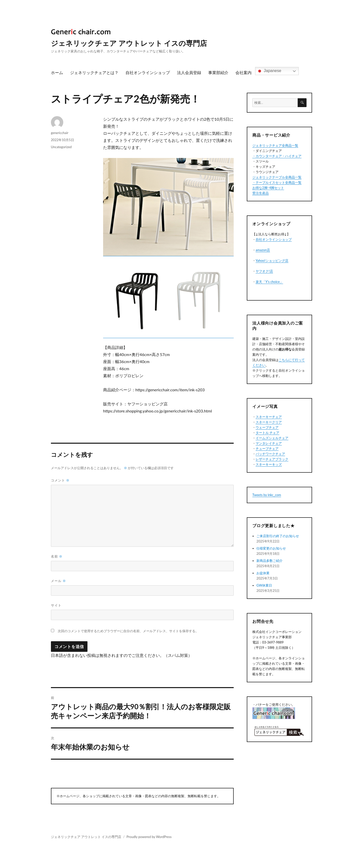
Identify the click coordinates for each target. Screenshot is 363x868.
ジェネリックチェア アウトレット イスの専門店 (129, 43)
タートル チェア (267, 433)
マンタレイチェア (269, 443)
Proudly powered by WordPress (149, 837)
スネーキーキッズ (269, 464)
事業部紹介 (218, 72)
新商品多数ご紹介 (269, 561)
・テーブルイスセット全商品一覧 (277, 182)
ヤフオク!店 (264, 271)
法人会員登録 (189, 72)
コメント (60, 480)
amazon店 (263, 250)
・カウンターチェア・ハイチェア (277, 156)
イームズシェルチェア (272, 438)
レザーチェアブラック (272, 459)
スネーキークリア (269, 422)
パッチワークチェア (270, 454)
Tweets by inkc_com (267, 495)
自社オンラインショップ (148, 72)
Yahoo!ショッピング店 (272, 261)
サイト (56, 605)
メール (58, 581)
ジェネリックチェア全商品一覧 (275, 145)
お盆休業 (263, 573)
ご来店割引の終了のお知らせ (278, 536)
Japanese (269, 71)
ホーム (57, 72)
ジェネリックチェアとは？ (94, 72)
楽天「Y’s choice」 (269, 282)
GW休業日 (264, 585)
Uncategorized (61, 147)
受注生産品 (261, 193)
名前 (57, 556)
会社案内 (244, 72)
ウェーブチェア (267, 427)
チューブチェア (267, 448)
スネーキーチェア (269, 417)
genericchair (60, 133)
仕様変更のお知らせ (271, 548)
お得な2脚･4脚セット (268, 188)
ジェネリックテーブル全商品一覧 (277, 177)
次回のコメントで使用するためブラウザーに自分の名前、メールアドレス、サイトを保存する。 (128, 631)
